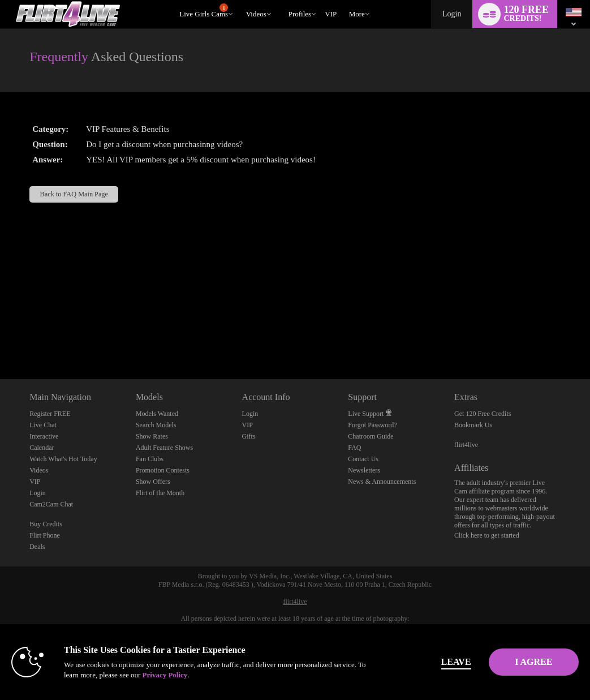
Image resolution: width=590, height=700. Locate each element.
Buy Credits (46, 524)
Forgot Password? (372, 425)
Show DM (0, 337)
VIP (331, 14)
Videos (256, 14)
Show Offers (153, 482)
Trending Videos (241, 0)
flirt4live (466, 445)
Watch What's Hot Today (63, 459)
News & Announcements (382, 482)
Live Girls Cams (204, 11)
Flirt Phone (45, 535)
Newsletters (364, 470)
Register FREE (50, 414)
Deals (37, 547)
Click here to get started (487, 535)
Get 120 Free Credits (483, 414)
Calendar (42, 448)
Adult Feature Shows (164, 448)
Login (452, 14)
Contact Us (363, 459)
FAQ (354, 448)
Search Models (156, 425)
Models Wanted (157, 414)
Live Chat (43, 425)
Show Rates (152, 436)
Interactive (44, 436)
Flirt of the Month (160, 493)
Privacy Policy (238, 675)
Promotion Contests (163, 470)
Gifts (249, 436)
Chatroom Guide (371, 436)
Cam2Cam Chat (51, 504)
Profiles (300, 14)
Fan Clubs (150, 459)
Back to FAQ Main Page (74, 194)
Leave (413, 662)
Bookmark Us (473, 425)
